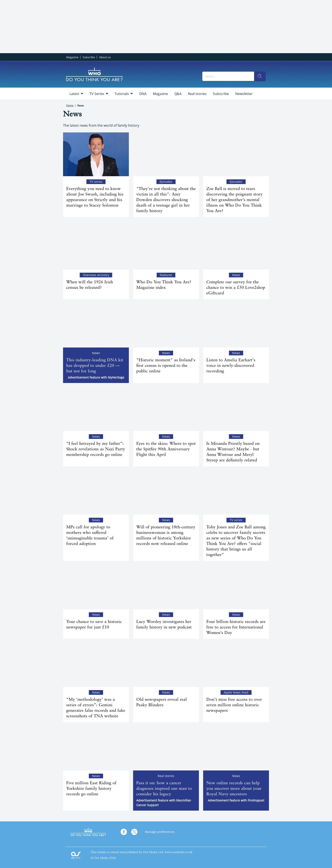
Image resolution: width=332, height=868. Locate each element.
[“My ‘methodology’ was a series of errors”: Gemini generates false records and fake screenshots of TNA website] (96, 665)
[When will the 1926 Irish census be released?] (96, 247)
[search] (260, 76)
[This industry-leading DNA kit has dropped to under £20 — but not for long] (96, 325)
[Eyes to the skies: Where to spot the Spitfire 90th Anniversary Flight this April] (166, 409)
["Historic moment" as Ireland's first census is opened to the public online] (166, 325)
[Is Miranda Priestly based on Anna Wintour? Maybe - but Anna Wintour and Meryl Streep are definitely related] (236, 409)
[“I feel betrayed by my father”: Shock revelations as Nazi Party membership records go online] (96, 409)
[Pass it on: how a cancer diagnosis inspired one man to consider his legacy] (166, 748)
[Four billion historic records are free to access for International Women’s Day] (236, 587)
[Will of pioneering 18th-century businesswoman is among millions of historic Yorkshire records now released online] (166, 493)
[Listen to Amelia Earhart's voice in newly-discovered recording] (236, 325)
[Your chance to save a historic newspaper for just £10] (96, 587)
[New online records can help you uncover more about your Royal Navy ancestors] (236, 748)
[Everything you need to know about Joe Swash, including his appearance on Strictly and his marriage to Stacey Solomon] (96, 154)
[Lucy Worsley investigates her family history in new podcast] (166, 587)
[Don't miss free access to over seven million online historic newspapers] (236, 665)
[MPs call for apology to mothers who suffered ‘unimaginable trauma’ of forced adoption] (96, 493)
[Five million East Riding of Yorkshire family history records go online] (96, 748)
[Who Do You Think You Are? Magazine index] (166, 247)
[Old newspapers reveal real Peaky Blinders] (166, 665)
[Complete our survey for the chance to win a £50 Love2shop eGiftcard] (236, 247)
